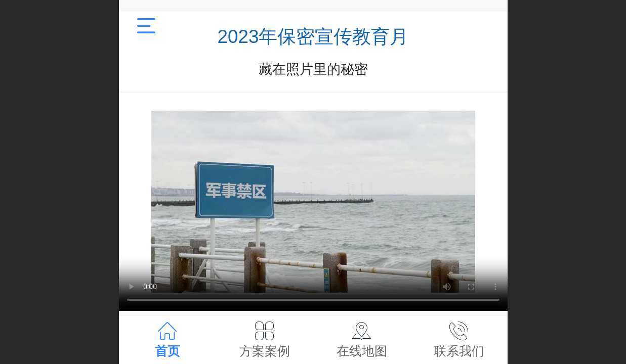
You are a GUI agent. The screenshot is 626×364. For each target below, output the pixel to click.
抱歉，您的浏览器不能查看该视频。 (313, 202)
